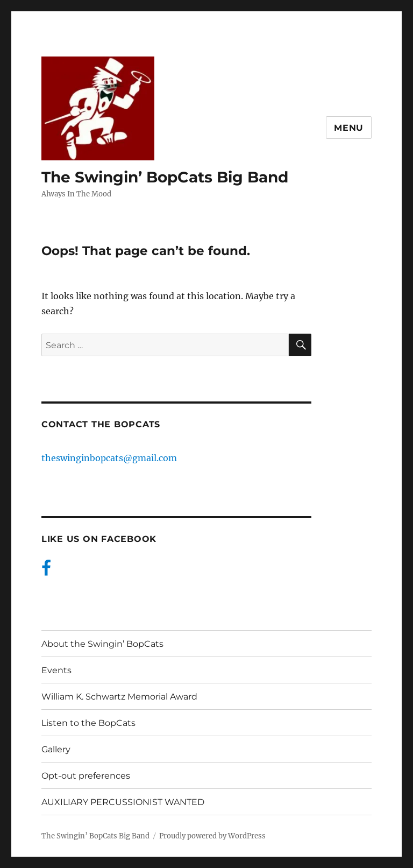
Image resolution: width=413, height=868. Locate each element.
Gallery (56, 749)
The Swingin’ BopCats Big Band (165, 177)
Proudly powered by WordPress (212, 836)
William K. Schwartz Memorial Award (119, 697)
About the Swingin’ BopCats (102, 644)
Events (56, 670)
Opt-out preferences (86, 776)
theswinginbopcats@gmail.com (109, 458)
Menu (349, 128)
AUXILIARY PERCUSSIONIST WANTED (123, 802)
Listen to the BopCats (88, 723)
